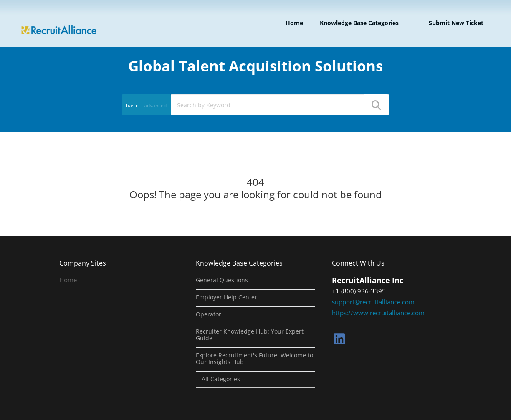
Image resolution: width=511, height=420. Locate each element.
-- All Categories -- (221, 379)
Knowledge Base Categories (359, 23)
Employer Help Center (226, 297)
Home (294, 23)
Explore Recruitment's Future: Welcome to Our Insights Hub (254, 359)
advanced (155, 105)
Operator (209, 314)
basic (132, 105)
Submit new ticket (456, 23)
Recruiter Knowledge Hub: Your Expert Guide (250, 335)
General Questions (222, 280)
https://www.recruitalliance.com (378, 313)
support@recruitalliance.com (373, 302)
